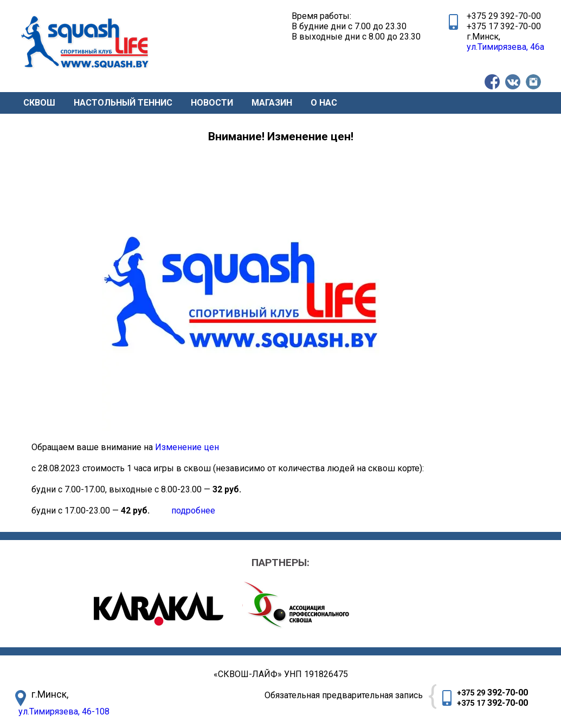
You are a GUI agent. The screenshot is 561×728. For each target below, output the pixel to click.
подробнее (194, 511)
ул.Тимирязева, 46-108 (64, 711)
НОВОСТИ (212, 103)
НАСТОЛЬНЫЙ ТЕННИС (123, 103)
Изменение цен (187, 447)
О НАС (324, 103)
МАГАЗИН (272, 103)
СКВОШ (39, 103)
